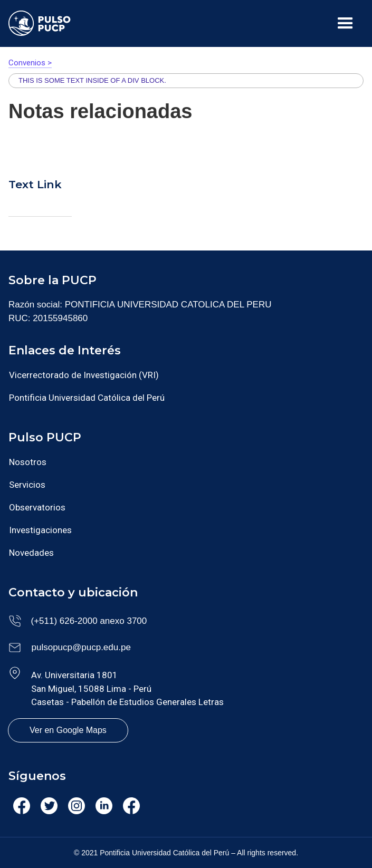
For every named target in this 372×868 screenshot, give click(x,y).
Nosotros (28, 462)
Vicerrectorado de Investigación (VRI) (84, 375)
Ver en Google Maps (68, 730)
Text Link (35, 185)
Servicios (27, 485)
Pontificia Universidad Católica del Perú (87, 398)
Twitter (49, 808)
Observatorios (37, 507)
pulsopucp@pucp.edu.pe (81, 647)
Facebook (21, 809)
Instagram (77, 809)
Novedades (31, 553)
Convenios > (30, 63)
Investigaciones (40, 530)
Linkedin (104, 808)
